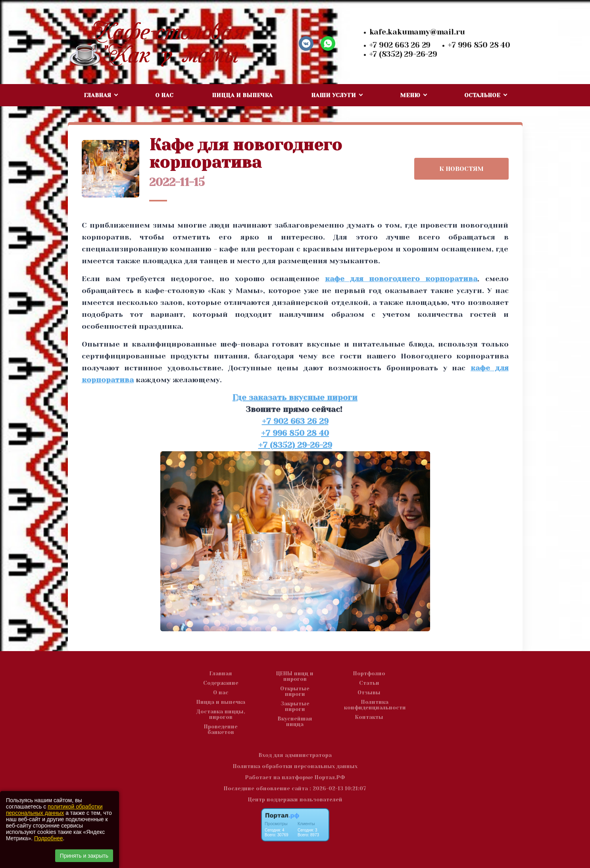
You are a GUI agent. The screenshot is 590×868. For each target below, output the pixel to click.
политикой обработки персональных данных (54, 810)
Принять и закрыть (84, 856)
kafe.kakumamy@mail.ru (417, 32)
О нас (164, 95)
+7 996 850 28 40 (479, 45)
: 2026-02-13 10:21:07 (338, 788)
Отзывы (369, 693)
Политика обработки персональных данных (295, 766)
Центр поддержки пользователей (295, 800)
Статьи (369, 683)
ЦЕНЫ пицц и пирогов (295, 676)
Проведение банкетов (221, 730)
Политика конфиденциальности (375, 705)
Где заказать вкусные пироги (295, 398)
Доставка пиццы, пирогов (221, 715)
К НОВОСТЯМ (461, 169)
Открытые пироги (295, 692)
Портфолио (369, 674)
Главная (221, 674)
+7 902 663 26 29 (400, 45)
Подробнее (49, 838)
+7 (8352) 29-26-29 (403, 54)
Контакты (369, 717)
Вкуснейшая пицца (295, 722)
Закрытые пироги (295, 707)
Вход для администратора (295, 755)
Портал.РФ (330, 777)
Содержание (221, 683)
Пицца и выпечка (242, 95)
